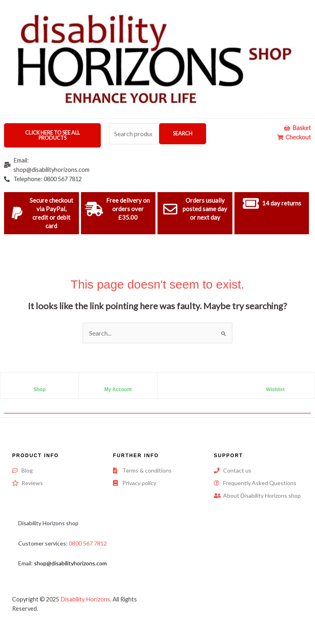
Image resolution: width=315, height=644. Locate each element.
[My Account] (118, 383)
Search (183, 133)
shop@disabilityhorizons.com (70, 563)
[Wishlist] (275, 383)
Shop (40, 389)
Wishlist (275, 389)
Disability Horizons (85, 599)
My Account (118, 389)
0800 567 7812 (88, 543)
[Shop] (40, 383)
